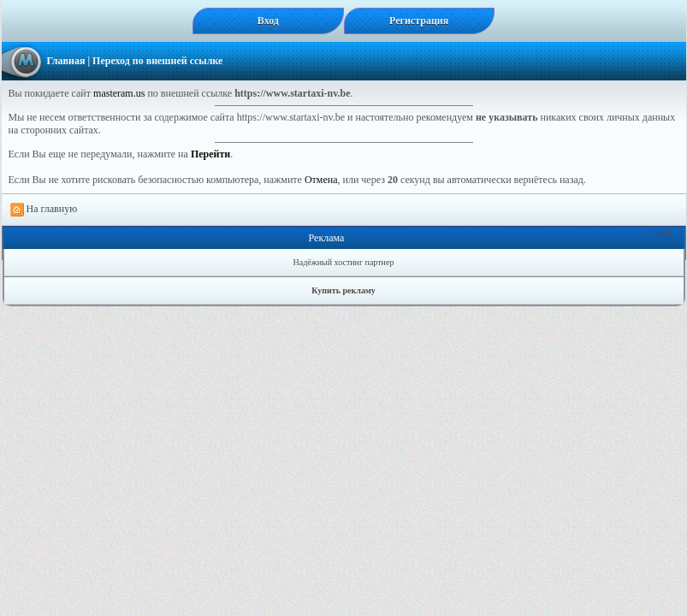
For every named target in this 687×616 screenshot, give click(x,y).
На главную (44, 210)
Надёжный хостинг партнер (344, 262)
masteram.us (119, 93)
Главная (66, 61)
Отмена (321, 180)
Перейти (210, 154)
